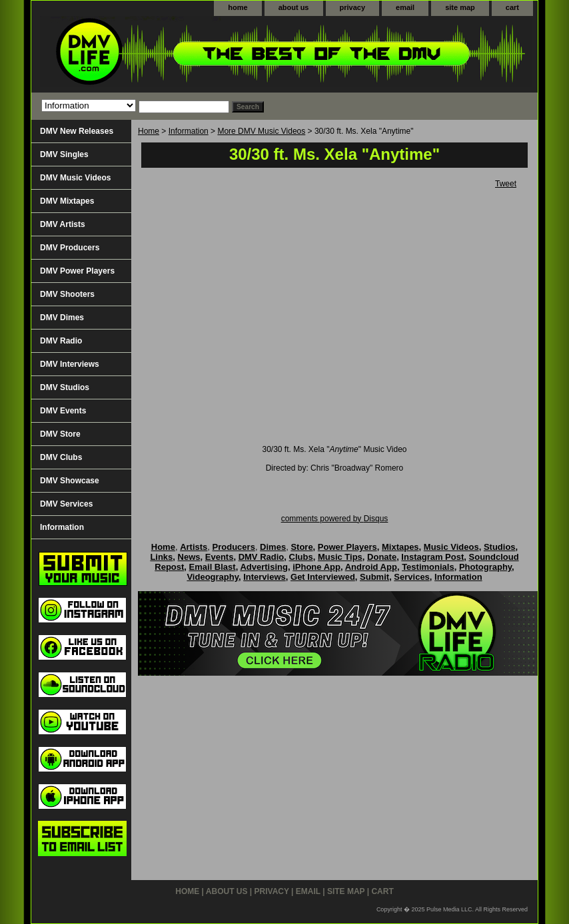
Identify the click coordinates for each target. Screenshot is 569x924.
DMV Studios (65, 387)
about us (294, 7)
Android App (371, 567)
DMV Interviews (70, 364)
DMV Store (60, 434)
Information (189, 131)
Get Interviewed (323, 577)
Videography (213, 577)
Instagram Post (432, 557)
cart (512, 7)
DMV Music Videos (75, 178)
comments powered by (335, 519)
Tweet (506, 184)
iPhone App (316, 567)
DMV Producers (70, 248)
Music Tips (340, 557)
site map (460, 7)
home (238, 7)
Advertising (264, 567)
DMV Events (63, 411)
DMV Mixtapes (67, 201)
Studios (500, 547)
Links (161, 557)
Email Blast (213, 567)
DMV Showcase (70, 481)
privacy (353, 7)
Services (412, 577)
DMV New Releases (77, 131)
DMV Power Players (77, 271)
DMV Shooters (67, 294)
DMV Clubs (61, 457)
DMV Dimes (62, 318)
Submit (374, 577)
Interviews (265, 577)
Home (149, 131)
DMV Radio (61, 341)
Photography (485, 567)
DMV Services (66, 504)
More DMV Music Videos (261, 131)
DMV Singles (64, 154)
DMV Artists (63, 224)
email (405, 7)
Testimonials (428, 567)
